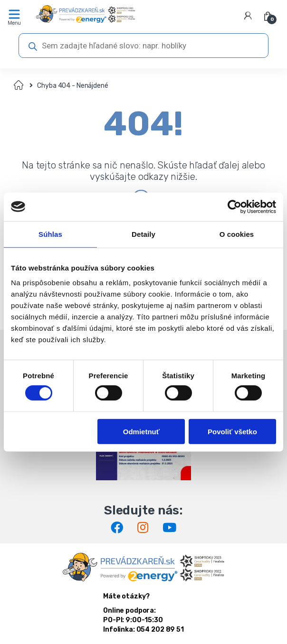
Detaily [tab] (143, 234)
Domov (19, 86)
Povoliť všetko (232, 431)
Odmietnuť (141, 431)
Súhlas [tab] (50, 234)
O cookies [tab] (237, 234)
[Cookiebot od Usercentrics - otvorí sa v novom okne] (234, 206)
